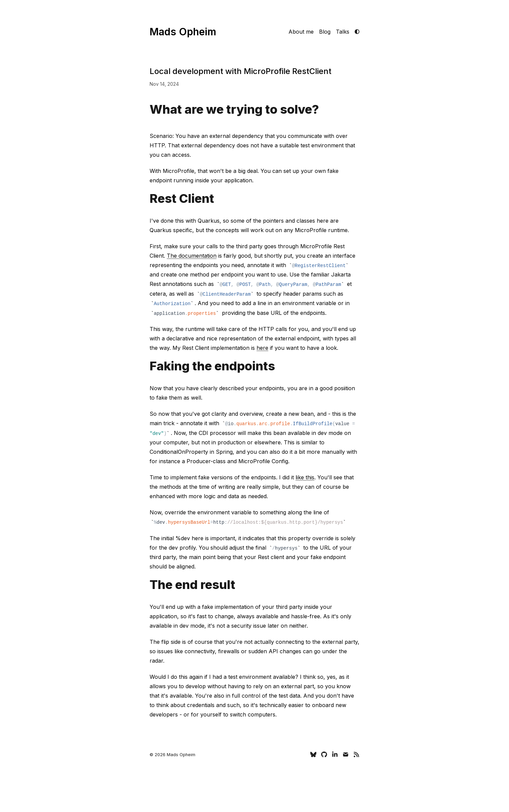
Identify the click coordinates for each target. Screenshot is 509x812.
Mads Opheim (183, 32)
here (262, 348)
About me (301, 32)
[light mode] (357, 32)
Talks (343, 32)
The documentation (192, 256)
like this (305, 477)
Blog (325, 32)
